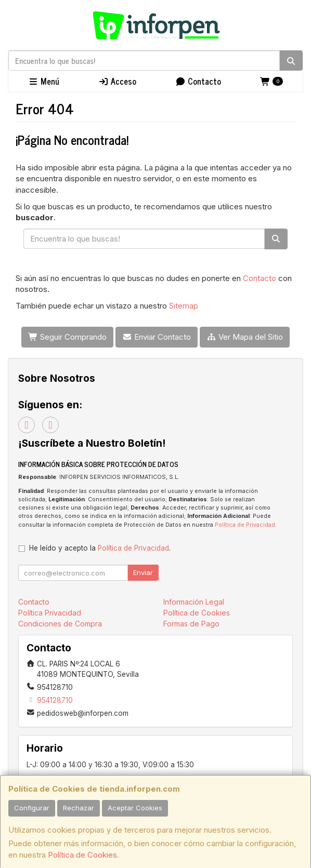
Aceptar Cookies (135, 808)
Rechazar (79, 808)
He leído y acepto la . (100, 548)
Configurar (32, 808)
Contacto (198, 81)
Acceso (117, 81)
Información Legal (194, 602)
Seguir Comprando (67, 337)
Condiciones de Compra (60, 624)
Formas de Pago (191, 624)
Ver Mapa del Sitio (245, 337)
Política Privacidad (50, 613)
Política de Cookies (82, 855)
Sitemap (184, 306)
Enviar (143, 572)
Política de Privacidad (245, 525)
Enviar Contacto (157, 337)
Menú (44, 81)
